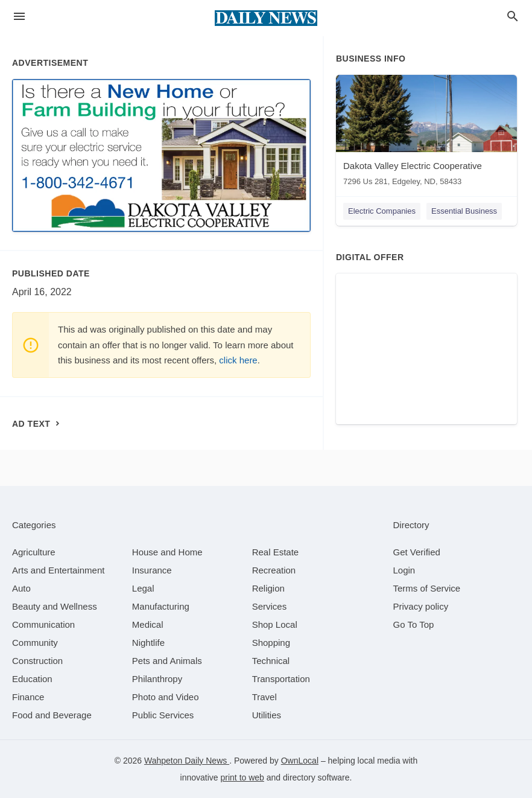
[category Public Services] (163, 715)
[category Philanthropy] (157, 679)
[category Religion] (268, 588)
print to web (242, 777)
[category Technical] (271, 661)
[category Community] (35, 643)
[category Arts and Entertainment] (58, 570)
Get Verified (417, 552)
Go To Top (414, 624)
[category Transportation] (281, 679)
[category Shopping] (271, 643)
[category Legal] (143, 588)
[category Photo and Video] (166, 697)
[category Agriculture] (34, 552)
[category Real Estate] (276, 552)
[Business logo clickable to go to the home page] (266, 18)
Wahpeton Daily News (187, 761)
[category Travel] (264, 697)
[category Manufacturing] (161, 606)
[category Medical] (148, 624)
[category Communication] (43, 624)
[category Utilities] (267, 715)
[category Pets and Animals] (167, 661)
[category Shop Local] (275, 624)
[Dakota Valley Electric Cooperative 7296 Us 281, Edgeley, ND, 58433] (426, 133)
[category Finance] (28, 697)
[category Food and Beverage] (52, 715)
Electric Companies (382, 211)
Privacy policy (421, 606)
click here (238, 360)
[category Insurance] (152, 570)
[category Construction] (37, 661)
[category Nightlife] (148, 643)
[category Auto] (21, 588)
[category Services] (270, 606)
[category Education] (32, 679)
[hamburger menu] (19, 17)
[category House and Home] (167, 552)
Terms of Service (427, 588)
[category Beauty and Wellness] (55, 606)
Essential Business (464, 211)
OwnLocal (300, 761)
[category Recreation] (274, 570)
